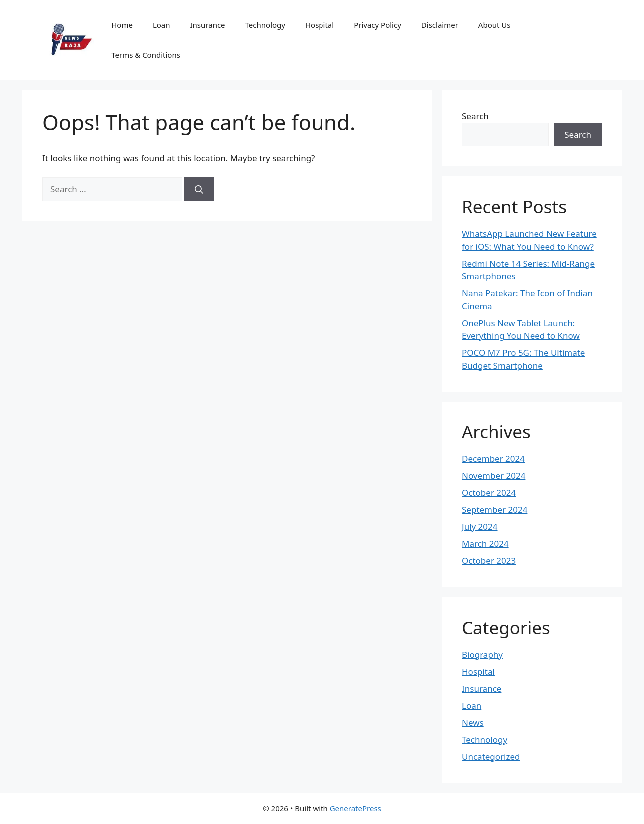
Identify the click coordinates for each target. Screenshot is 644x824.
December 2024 (493, 459)
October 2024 (489, 493)
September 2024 (494, 510)
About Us (494, 25)
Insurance (208, 25)
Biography (482, 654)
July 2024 (480, 527)
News (473, 722)
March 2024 (485, 544)
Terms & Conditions (146, 55)
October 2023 (489, 561)
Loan (161, 25)
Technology (265, 25)
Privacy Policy (378, 25)
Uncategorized (491, 756)
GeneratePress (356, 808)
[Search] (199, 189)
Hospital (320, 25)
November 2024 (493, 476)
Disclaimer (440, 25)
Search (475, 116)
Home (122, 25)
